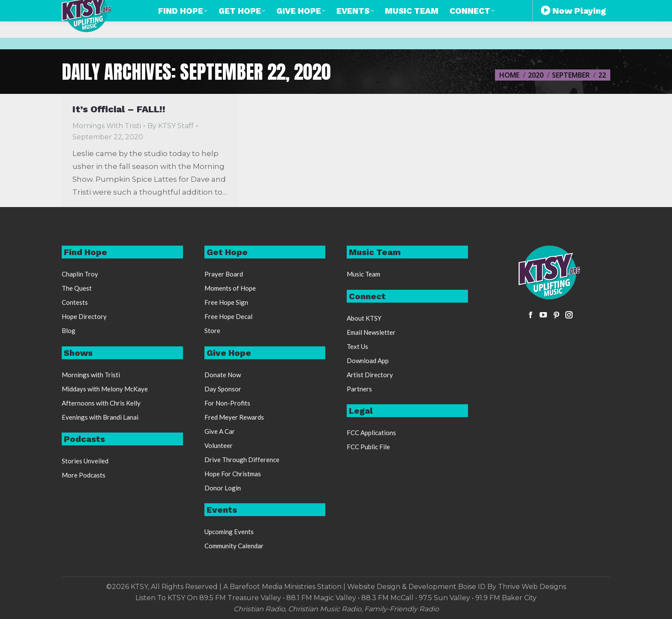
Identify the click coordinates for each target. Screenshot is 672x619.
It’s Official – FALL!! (119, 109)
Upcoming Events (229, 532)
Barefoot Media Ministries (273, 587)
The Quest (77, 288)
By (171, 126)
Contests (75, 302)
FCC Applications (371, 433)
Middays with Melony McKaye (105, 389)
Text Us (357, 346)
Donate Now (223, 375)
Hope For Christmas (233, 474)
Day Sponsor (223, 389)
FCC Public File (368, 447)
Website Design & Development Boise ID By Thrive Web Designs (457, 587)
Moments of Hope (230, 288)
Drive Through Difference (242, 460)
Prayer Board (224, 274)
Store (212, 331)
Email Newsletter (371, 332)
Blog (69, 331)
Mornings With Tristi (107, 126)
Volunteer (219, 445)
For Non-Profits (227, 403)
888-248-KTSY (323, 8)
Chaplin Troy (80, 274)
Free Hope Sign (226, 302)
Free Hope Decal (228, 316)
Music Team (363, 274)
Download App (368, 361)
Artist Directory (370, 375)
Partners (359, 389)
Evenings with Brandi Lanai (100, 417)
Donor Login (223, 488)
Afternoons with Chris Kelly (101, 403)
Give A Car (220, 431)
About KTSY (364, 318)
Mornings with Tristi (91, 375)
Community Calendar (234, 546)
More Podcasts (84, 475)
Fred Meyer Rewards (234, 417)
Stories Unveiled (85, 461)
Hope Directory (84, 316)
